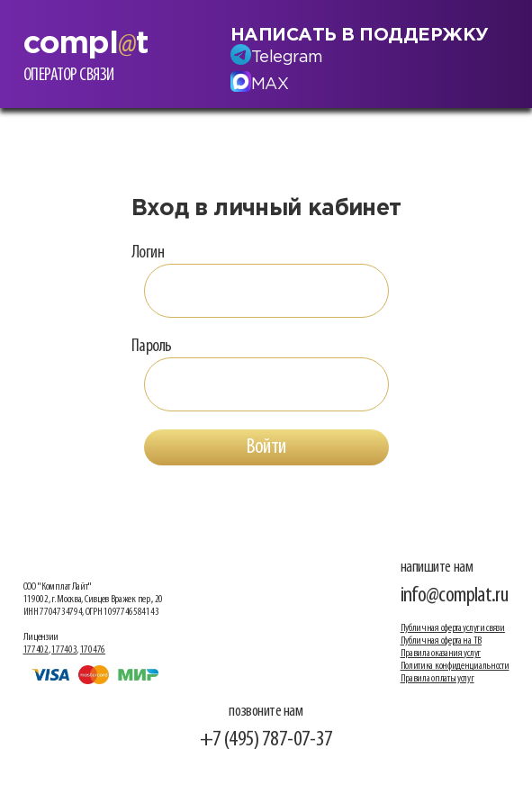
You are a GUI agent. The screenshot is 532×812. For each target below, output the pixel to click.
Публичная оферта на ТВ (441, 641)
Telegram (287, 58)
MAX (270, 85)
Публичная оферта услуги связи (453, 628)
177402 (36, 650)
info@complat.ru (455, 595)
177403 (64, 650)
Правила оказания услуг (441, 654)
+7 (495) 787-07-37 (266, 740)
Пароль (152, 347)
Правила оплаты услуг (437, 679)
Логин (148, 253)
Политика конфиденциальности (455, 666)
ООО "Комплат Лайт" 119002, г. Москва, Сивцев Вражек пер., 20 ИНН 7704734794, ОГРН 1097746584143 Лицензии (94, 612)
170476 (93, 650)
